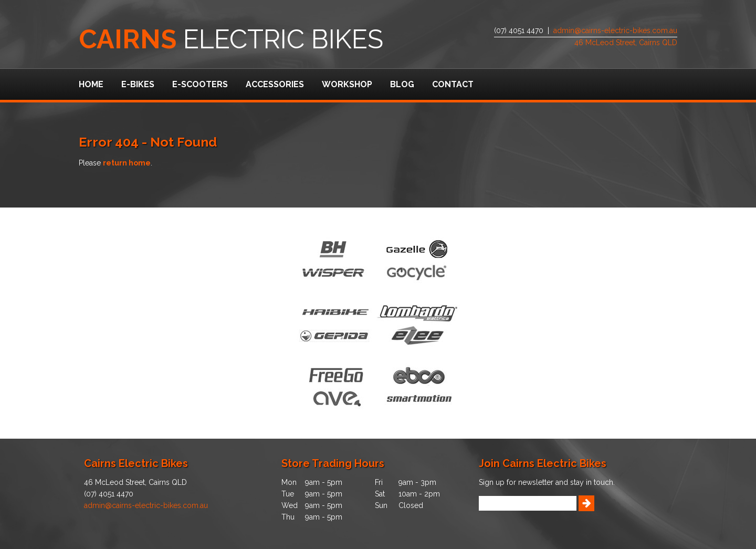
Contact (453, 84)
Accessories (275, 84)
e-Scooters (200, 84)
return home (127, 163)
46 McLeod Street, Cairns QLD (626, 43)
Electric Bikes (231, 39)
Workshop (347, 84)
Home (91, 84)
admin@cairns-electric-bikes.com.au (615, 30)
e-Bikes (138, 84)
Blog (402, 84)
